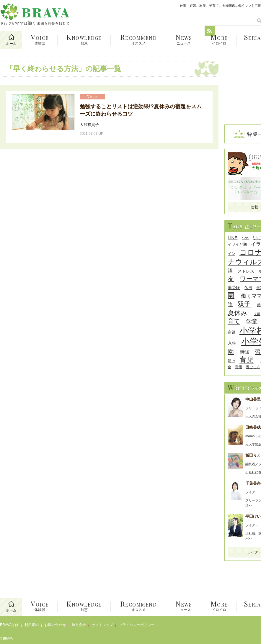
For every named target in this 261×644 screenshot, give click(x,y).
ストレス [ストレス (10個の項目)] (246, 271)
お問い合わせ (55, 625)
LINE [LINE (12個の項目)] (233, 238)
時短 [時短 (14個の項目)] (245, 352)
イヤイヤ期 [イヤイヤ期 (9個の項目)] (237, 244)
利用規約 (32, 625)
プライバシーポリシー (137, 625)
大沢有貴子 (89, 125)
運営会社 (79, 625)
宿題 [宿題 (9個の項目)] (231, 332)
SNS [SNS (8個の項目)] (246, 238)
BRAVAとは (9, 625)
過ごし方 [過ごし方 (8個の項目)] (253, 367)
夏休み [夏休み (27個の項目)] (238, 313)
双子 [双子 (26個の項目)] (244, 304)
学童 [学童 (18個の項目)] (252, 321)
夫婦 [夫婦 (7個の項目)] (257, 314)
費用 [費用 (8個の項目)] (239, 367)
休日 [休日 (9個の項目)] (248, 288)
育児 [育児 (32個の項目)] (247, 360)
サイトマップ (102, 625)
